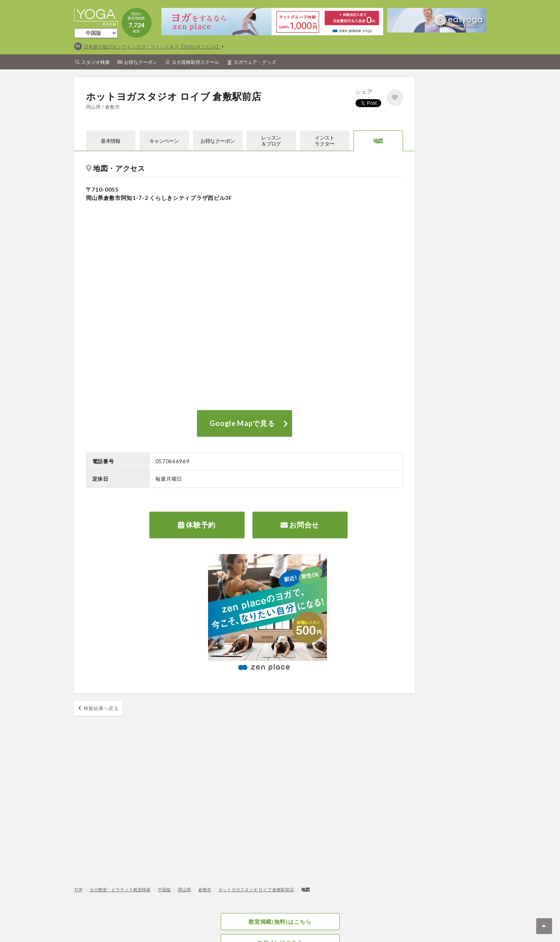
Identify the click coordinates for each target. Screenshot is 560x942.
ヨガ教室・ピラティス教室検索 (120, 889)
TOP (78, 889)
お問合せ (300, 525)
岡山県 (184, 889)
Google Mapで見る (242, 423)
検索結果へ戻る (101, 708)
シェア (364, 91)
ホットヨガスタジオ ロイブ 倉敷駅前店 (256, 889)
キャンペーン (164, 141)
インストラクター (324, 141)
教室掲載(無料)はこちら (280, 922)
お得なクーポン (141, 62)
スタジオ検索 (96, 62)
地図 (378, 141)
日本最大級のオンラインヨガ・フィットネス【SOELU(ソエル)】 (152, 47)
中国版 (164, 889)
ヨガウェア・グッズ (255, 62)
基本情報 (110, 141)
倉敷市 (205, 889)
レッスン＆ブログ (271, 141)
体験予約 (197, 525)
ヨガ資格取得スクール (195, 62)
